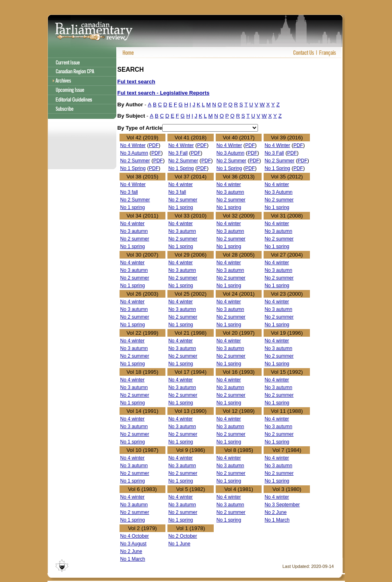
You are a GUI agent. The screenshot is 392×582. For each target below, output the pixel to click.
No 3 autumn (230, 192)
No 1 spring (133, 207)
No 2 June (275, 512)
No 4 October (135, 536)
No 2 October (183, 536)
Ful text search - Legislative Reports (164, 93)
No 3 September (282, 505)
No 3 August (133, 544)
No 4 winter (181, 184)
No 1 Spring (133, 168)
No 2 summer (183, 200)
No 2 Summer (135, 161)
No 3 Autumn (134, 153)
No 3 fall (129, 192)
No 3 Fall (178, 153)
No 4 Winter (133, 145)
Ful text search (136, 82)
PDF (154, 145)
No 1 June (179, 544)
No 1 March (277, 520)
